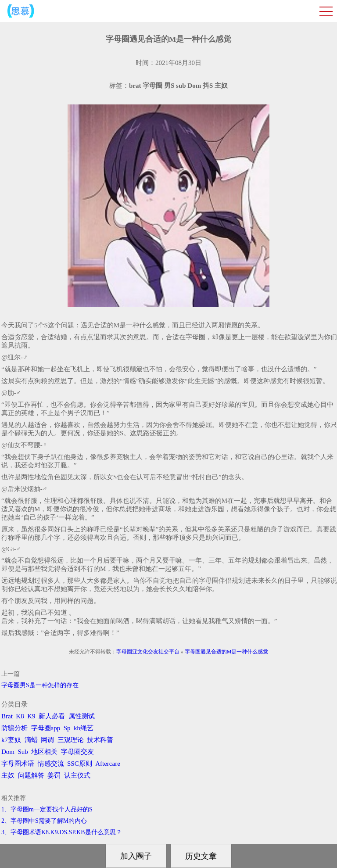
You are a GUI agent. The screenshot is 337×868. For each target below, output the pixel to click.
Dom (8, 752)
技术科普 (100, 740)
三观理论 (71, 740)
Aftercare (108, 764)
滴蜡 (31, 740)
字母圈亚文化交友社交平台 (148, 652)
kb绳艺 (84, 728)
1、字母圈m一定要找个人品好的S (47, 809)
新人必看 (52, 716)
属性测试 (82, 716)
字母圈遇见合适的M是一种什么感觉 (227, 652)
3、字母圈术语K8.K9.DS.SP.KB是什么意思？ (62, 832)
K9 (31, 716)
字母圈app (46, 728)
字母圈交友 (77, 752)
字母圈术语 (18, 764)
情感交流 (51, 764)
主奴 (8, 775)
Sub (23, 752)
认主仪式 (77, 775)
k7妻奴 (11, 740)
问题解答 (31, 775)
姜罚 (54, 775)
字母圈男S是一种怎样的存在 (40, 685)
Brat (7, 716)
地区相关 (44, 752)
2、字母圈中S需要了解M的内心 (44, 821)
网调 (47, 740)
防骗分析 (14, 728)
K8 (20, 716)
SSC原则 (80, 764)
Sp (67, 728)
